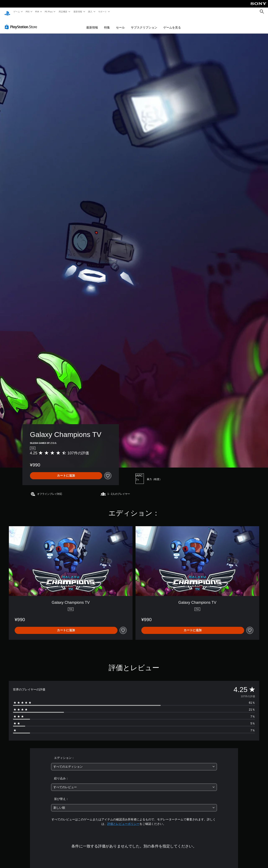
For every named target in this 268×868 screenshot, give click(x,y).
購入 (90, 12)
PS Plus (49, 12)
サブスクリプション (144, 23)
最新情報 (78, 12)
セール (120, 23)
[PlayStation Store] (22, 23)
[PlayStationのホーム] (7, 12)
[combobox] (134, 763)
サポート (103, 12)
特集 (107, 23)
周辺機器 (63, 12)
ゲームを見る (172, 23)
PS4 (37, 12)
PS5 (28, 12)
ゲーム (16, 12)
